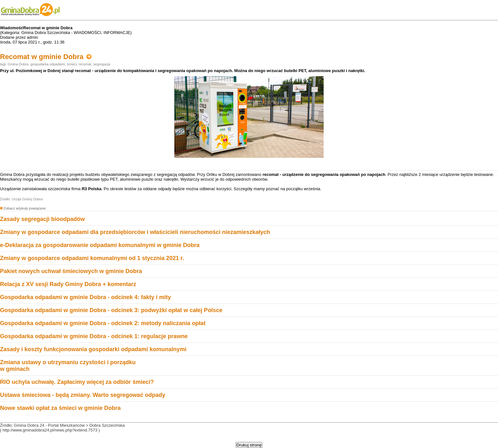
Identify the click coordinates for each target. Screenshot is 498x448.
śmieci (72, 64)
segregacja (102, 64)
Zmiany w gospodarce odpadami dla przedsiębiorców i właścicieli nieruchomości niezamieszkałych (135, 232)
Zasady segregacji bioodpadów (42, 219)
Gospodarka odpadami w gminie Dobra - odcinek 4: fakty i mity (85, 297)
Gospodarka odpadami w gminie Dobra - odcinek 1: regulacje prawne (94, 336)
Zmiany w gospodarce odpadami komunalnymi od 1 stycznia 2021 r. (92, 258)
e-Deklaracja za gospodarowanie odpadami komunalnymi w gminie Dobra (100, 245)
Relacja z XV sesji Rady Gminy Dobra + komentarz (68, 284)
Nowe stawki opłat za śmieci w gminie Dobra (60, 408)
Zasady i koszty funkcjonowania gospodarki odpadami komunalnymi (93, 349)
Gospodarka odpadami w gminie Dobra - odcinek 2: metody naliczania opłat (103, 323)
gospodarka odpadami (47, 64)
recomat (85, 64)
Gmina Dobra (18, 64)
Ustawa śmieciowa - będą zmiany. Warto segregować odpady (83, 395)
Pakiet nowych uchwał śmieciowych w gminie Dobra (71, 271)
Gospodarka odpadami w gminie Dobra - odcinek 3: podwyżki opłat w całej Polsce (111, 310)
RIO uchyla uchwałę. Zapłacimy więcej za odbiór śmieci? (77, 382)
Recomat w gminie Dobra (46, 57)
